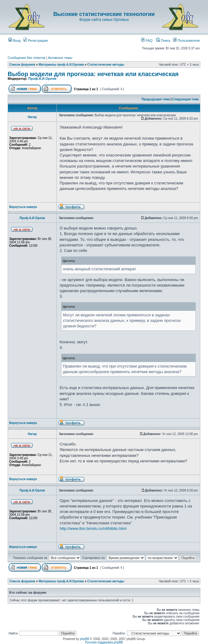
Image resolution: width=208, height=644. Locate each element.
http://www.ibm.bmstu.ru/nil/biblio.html (93, 528)
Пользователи (186, 40)
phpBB (84, 639)
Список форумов (22, 65)
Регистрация (35, 40)
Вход (14, 40)
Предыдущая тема (156, 99)
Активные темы (60, 58)
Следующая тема (185, 99)
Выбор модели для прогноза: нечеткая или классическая (93, 74)
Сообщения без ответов (26, 58)
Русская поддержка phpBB (104, 642)
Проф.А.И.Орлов (42, 79)
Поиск (163, 40)
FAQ (147, 40)
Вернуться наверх (23, 207)
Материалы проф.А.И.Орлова (61, 65)
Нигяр (32, 117)
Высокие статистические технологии (104, 14)
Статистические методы (106, 65)
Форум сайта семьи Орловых (104, 20)
